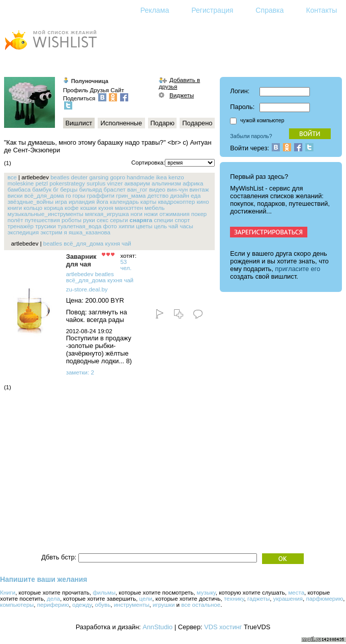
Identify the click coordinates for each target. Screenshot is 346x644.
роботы (71, 220)
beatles (60, 177)
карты (148, 202)
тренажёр (21, 226)
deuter (80, 177)
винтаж (199, 190)
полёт (16, 220)
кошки (89, 208)
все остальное (201, 605)
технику (234, 599)
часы (186, 226)
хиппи (126, 226)
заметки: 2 (80, 372)
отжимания (174, 214)
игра (61, 202)
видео (157, 190)
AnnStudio (157, 627)
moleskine (21, 183)
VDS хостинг (223, 627)
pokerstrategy (67, 183)
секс (103, 220)
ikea (162, 177)
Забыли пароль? (251, 136)
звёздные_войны (31, 202)
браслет (115, 190)
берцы (69, 190)
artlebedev (80, 274)
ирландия (82, 202)
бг (56, 190)
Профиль (76, 90)
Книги (8, 593)
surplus (96, 183)
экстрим (51, 232)
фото (110, 226)
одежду (82, 605)
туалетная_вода (79, 226)
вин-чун (177, 190)
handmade (140, 177)
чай (173, 226)
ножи (151, 214)
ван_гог (137, 190)
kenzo (176, 177)
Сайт (117, 90)
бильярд (91, 190)
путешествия (42, 220)
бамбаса (19, 190)
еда (196, 196)
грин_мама (131, 196)
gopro (117, 177)
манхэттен (129, 208)
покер (199, 214)
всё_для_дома (44, 196)
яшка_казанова (90, 232)
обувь (103, 605)
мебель (154, 208)
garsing (99, 177)
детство (158, 196)
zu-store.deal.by (87, 289)
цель (161, 226)
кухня (106, 208)
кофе (71, 208)
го (68, 196)
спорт (182, 220)
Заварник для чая (81, 260)
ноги (137, 214)
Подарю (162, 123)
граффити (101, 196)
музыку (206, 593)
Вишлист (79, 123)
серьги (119, 220)
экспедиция (23, 232)
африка (193, 183)
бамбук (42, 190)
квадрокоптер (176, 202)
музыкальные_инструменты (46, 214)
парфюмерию (324, 599)
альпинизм (166, 183)
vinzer (115, 183)
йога (103, 202)
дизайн (180, 196)
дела (53, 599)
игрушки (164, 605)
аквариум (137, 183)
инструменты (132, 605)
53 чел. (126, 265)
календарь (124, 202)
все (12, 177)
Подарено (197, 123)
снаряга (141, 220)
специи (163, 220)
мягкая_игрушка (107, 214)
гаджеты (258, 599)
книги (15, 208)
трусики (46, 226)
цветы (144, 226)
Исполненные (121, 123)
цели (146, 599)
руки (89, 220)
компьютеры (17, 605)
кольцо (33, 208)
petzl (42, 183)
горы (79, 196)
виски (15, 196)
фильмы (104, 593)
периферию (53, 605)
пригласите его (298, 269)
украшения (288, 599)
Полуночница (90, 81)
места (296, 593)
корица (53, 208)
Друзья (99, 90)
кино (203, 202)
